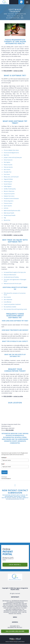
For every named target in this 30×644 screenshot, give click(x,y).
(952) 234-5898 (8, 71)
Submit (5, 472)
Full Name (4, 458)
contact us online (18, 71)
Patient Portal (12, 498)
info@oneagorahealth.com (15, 499)
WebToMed (22, 642)
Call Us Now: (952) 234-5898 (15, 631)
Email (3, 464)
